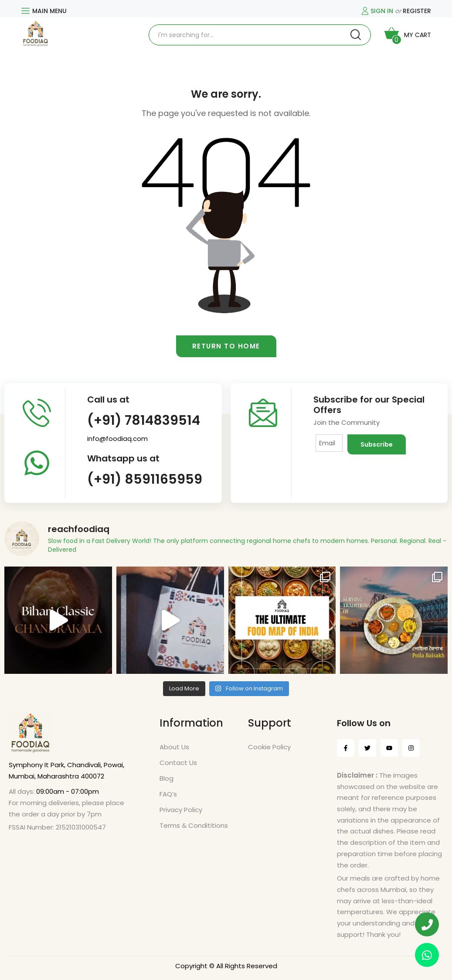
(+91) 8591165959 (145, 479)
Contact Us (178, 763)
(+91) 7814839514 (144, 420)
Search (356, 35)
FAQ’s (168, 794)
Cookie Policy (269, 747)
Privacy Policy (181, 810)
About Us (174, 747)
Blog (167, 778)
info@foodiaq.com (117, 439)
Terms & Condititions (194, 825)
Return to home (226, 346)
